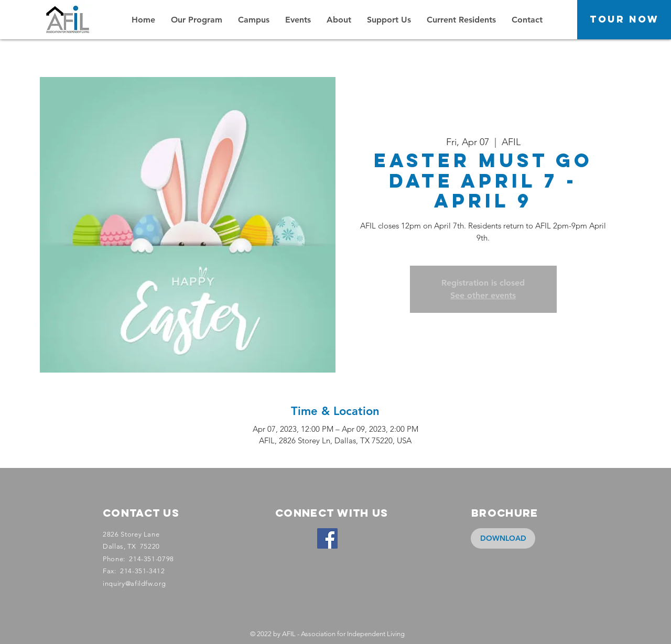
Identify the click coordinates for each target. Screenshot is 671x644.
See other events (483, 295)
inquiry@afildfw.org (134, 583)
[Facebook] (327, 538)
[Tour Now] (624, 20)
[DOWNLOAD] (503, 538)
